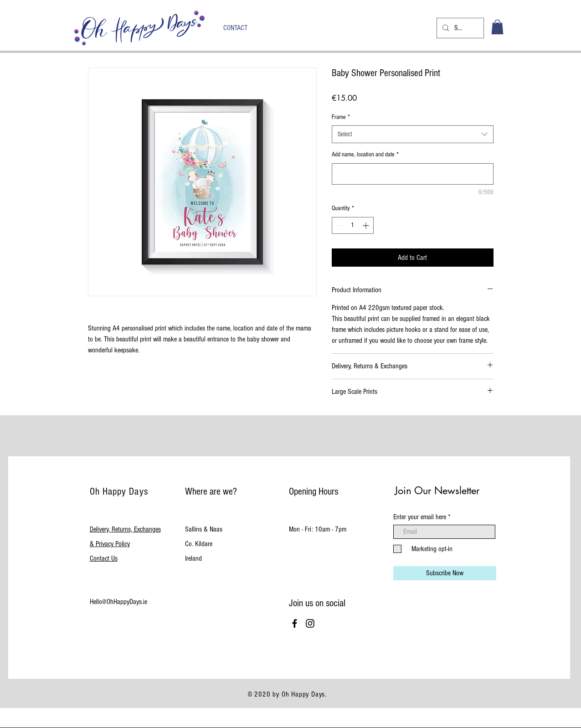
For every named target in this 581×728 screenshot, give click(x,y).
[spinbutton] (353, 225)
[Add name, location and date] (413, 174)
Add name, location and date (365, 155)
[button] (497, 27)
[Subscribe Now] (445, 573)
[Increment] (367, 225)
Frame (341, 117)
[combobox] (413, 134)
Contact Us (104, 558)
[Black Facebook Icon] (295, 623)
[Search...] (459, 28)
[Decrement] (339, 225)
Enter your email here (420, 517)
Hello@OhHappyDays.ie (118, 602)
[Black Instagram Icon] (310, 623)
